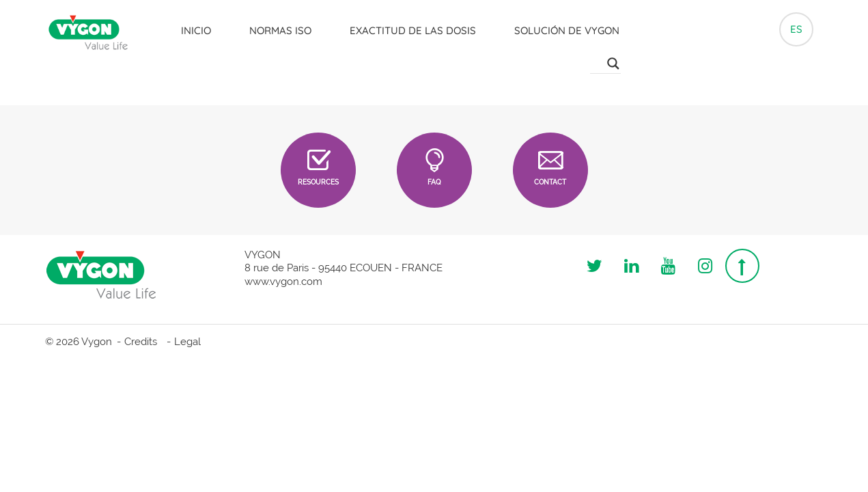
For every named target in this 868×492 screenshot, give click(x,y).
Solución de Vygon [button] (564, 27)
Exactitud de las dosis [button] (410, 27)
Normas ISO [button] (278, 27)
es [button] (796, 26)
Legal (187, 342)
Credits (141, 342)
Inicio (193, 27)
